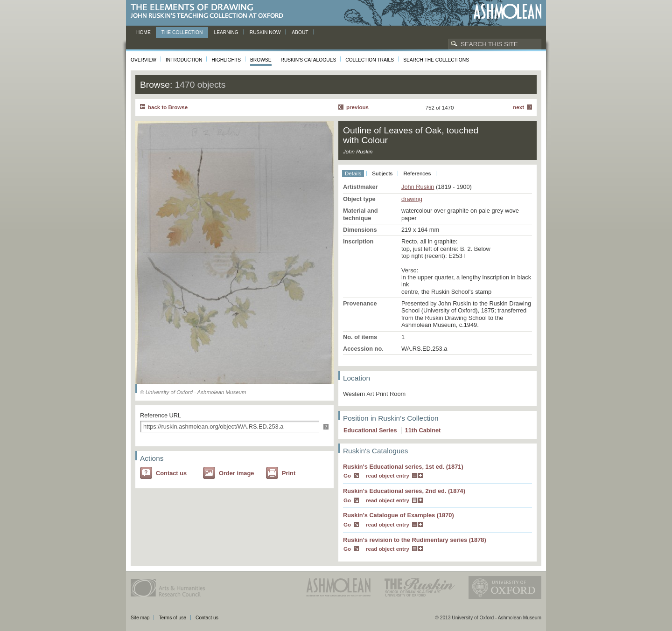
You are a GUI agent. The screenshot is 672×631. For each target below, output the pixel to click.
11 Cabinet (423, 430)
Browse (261, 60)
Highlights (226, 60)
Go (347, 476)
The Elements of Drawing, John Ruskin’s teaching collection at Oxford (210, 11)
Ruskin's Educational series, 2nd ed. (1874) (404, 491)
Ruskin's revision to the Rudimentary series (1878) (415, 540)
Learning (226, 32)
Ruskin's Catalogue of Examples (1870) (399, 515)
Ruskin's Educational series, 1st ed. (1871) (403, 467)
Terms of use (172, 618)
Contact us (171, 473)
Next (518, 107)
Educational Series (370, 430)
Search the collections (436, 60)
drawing (412, 199)
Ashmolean (507, 11)
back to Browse (168, 107)
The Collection (182, 32)
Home (143, 32)
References (417, 173)
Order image (236, 473)
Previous (357, 107)
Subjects (382, 173)
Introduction (184, 60)
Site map (140, 618)
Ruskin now (265, 32)
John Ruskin (418, 187)
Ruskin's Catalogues (309, 60)
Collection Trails (370, 60)
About (300, 32)
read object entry (388, 476)
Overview (143, 60)
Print (289, 473)
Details (353, 173)
